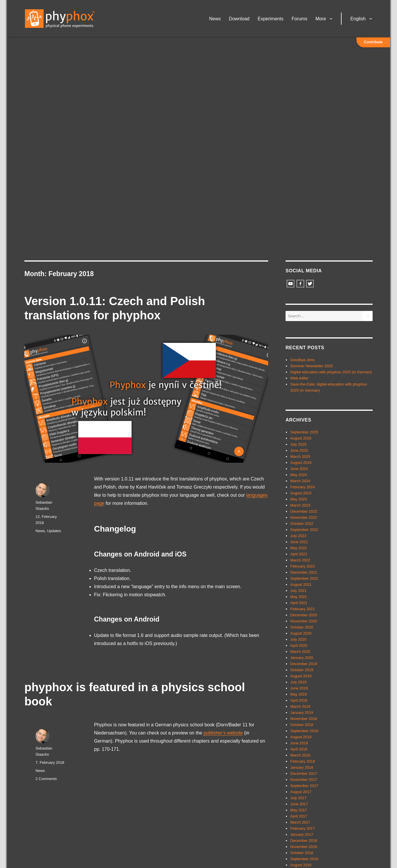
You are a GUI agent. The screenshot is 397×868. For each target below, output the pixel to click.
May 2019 (298, 694)
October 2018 (302, 725)
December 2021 (304, 572)
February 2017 (303, 828)
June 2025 (299, 450)
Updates (54, 531)
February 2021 (303, 609)
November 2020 (304, 621)
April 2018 (299, 749)
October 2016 (302, 853)
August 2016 (301, 865)
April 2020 (299, 645)
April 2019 (299, 700)
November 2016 (304, 847)
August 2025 (301, 438)
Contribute (373, 42)
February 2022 (303, 566)
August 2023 (301, 493)
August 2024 (301, 463)
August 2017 (301, 792)
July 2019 (298, 682)
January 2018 (302, 767)
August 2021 (301, 585)
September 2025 (304, 432)
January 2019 (302, 713)
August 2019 (301, 676)
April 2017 (299, 816)
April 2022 (299, 554)
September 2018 (304, 731)
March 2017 (300, 822)
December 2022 (304, 511)
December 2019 (304, 664)
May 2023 (298, 499)
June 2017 (299, 804)
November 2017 (304, 780)
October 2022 (302, 524)
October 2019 (302, 670)
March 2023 (300, 505)
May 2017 (298, 810)
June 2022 (299, 542)
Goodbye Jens (302, 360)
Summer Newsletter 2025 (312, 366)
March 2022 (300, 560)
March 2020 (300, 652)
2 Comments (46, 779)
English (358, 19)
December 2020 (304, 615)
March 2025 (300, 456)
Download (239, 19)
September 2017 (304, 786)
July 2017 (298, 798)
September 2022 (304, 530)
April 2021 (299, 603)
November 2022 (304, 517)
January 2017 (302, 834)
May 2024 (298, 475)
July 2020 (298, 639)
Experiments (271, 19)
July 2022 (298, 536)
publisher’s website (223, 733)
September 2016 (304, 859)
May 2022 (298, 548)
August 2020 (301, 633)
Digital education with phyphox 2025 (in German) (331, 372)
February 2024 (303, 487)
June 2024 (299, 469)
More (321, 19)
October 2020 (302, 627)
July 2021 (298, 591)
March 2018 (300, 755)
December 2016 (304, 841)
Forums (299, 19)
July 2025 (298, 444)
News (215, 19)
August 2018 (301, 737)
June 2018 (299, 743)
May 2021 (298, 597)
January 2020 (302, 658)
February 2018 (303, 761)
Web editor (299, 378)
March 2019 (300, 706)
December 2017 (304, 774)
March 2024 (300, 481)
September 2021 (304, 578)
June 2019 (299, 688)
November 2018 (304, 719)
